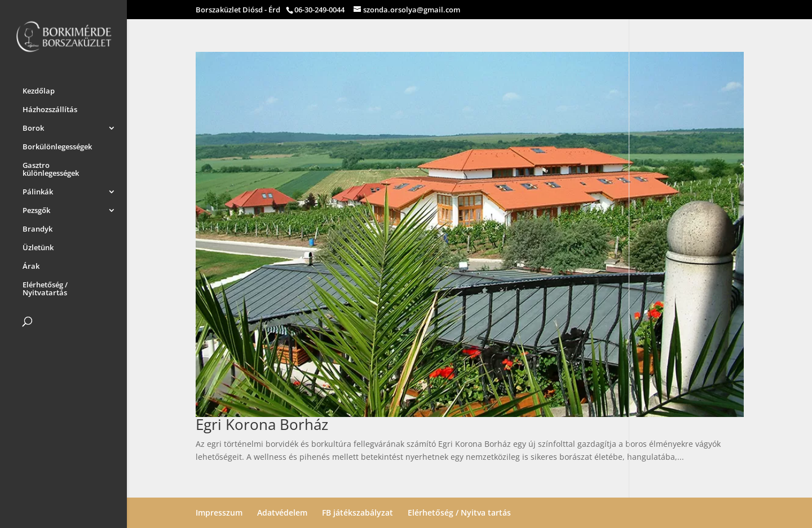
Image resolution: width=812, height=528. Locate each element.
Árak (31, 264)
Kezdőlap (39, 89)
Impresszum (219, 513)
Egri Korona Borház (262, 424)
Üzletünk (38, 246)
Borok (33, 126)
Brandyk (37, 227)
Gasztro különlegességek (51, 167)
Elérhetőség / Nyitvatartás (45, 287)
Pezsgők (36, 208)
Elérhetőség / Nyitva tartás (459, 513)
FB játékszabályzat (358, 513)
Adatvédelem (282, 513)
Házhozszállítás (50, 108)
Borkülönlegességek (57, 145)
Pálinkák (38, 190)
